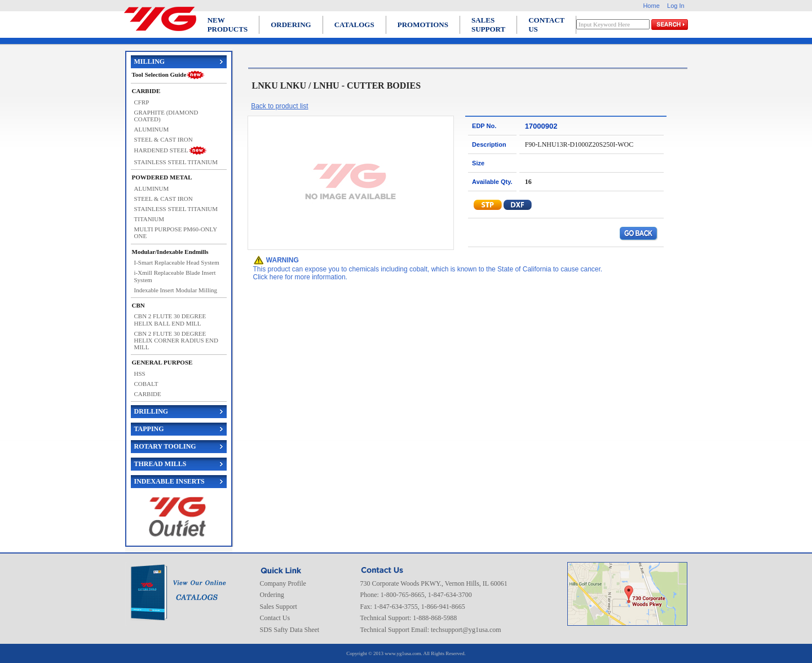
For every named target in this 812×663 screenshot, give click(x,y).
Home (651, 6)
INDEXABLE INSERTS (169, 481)
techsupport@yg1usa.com (466, 630)
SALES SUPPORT (488, 25)
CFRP (142, 102)
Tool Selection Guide (159, 74)
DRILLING (151, 411)
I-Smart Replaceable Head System (177, 262)
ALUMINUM (152, 129)
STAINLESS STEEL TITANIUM (176, 162)
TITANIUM (149, 219)
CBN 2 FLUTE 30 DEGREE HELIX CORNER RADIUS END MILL (176, 340)
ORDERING (291, 25)
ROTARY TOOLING (165, 446)
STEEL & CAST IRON (164, 139)
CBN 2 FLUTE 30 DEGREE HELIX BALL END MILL (170, 319)
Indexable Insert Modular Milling (176, 290)
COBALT (146, 384)
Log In (676, 6)
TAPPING (149, 429)
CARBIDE (148, 394)
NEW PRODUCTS (228, 25)
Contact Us (275, 618)
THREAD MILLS (160, 464)
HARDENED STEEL (161, 150)
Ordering (272, 595)
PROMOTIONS (423, 25)
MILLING (150, 62)
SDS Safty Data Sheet (290, 630)
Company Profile (283, 583)
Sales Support (279, 607)
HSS (140, 374)
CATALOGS (354, 25)
